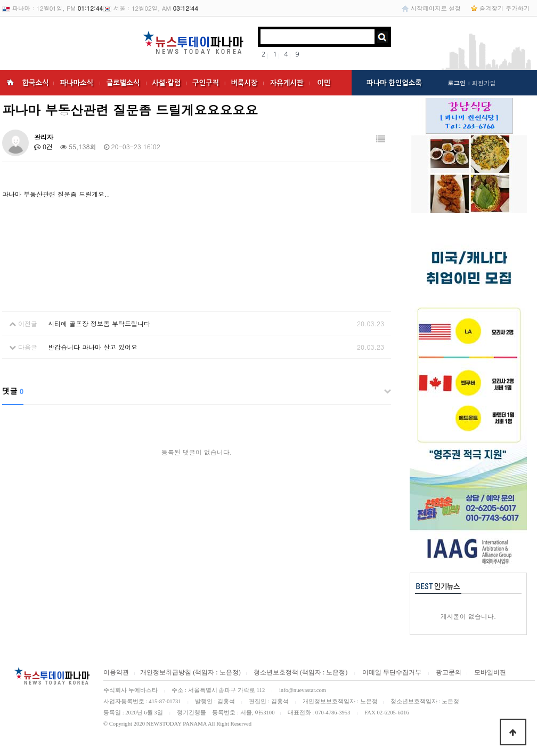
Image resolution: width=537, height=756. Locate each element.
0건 (43, 146)
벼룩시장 (244, 83)
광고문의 (449, 672)
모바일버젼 (490, 672)
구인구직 (206, 83)
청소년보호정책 (275, 672)
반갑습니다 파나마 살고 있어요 (93, 347)
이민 (324, 83)
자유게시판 (287, 83)
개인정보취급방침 (166, 672)
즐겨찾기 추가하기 (505, 8)
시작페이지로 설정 (436, 8)
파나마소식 (76, 83)
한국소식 (35, 83)
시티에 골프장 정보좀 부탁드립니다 (99, 323)
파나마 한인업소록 (394, 83)
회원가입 (483, 83)
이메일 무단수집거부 (392, 672)
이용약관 (116, 672)
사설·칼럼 (166, 83)
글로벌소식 (123, 83)
